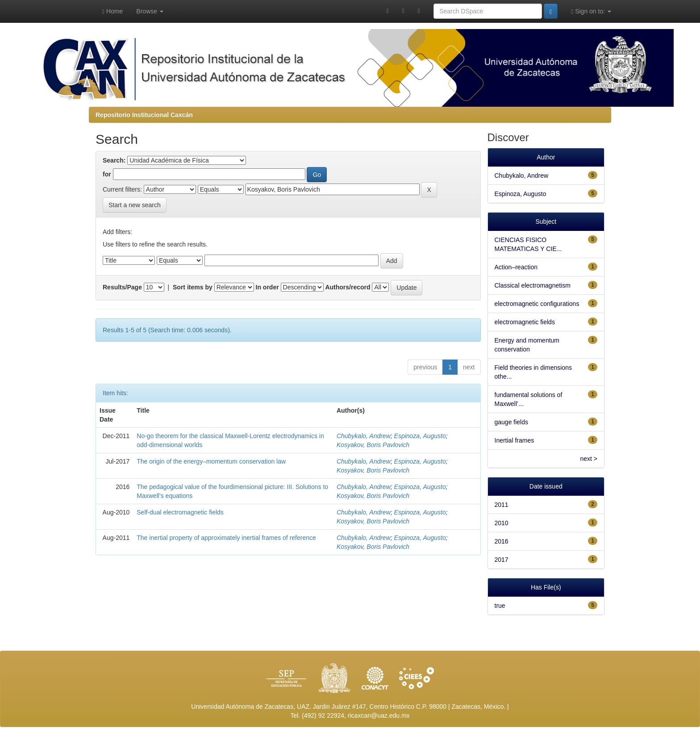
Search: (114, 160)
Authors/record (348, 287)
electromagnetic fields (525, 322)
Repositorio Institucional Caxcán (144, 115)
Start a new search (135, 205)
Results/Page (122, 287)
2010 (502, 523)
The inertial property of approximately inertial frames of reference (226, 538)
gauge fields (512, 422)
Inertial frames (515, 440)
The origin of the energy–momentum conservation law (211, 461)
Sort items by (193, 287)
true (500, 606)
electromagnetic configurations (537, 304)
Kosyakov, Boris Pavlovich (373, 445)
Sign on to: (591, 11)
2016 (502, 541)
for (107, 174)
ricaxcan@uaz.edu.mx (379, 715)
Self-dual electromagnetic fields (180, 512)
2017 (502, 560)
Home (112, 11)
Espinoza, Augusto (420, 436)
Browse (150, 11)
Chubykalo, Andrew (364, 436)
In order (267, 287)
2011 (502, 505)
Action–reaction (516, 267)
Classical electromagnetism (533, 285)
